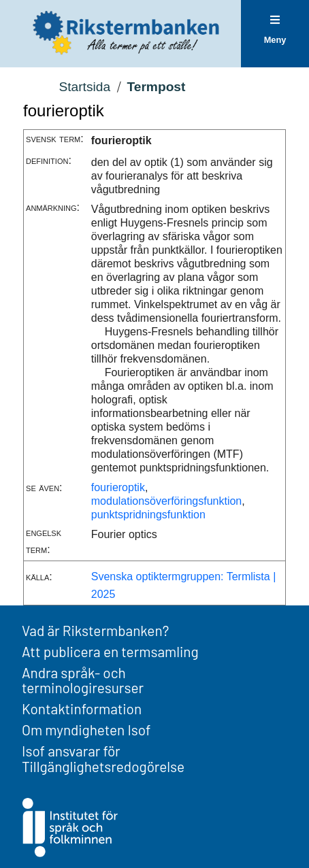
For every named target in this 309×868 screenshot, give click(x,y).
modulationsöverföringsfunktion (166, 501)
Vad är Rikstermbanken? (95, 630)
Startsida (84, 87)
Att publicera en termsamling (110, 651)
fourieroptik (118, 487)
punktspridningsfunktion (148, 515)
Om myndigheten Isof (86, 730)
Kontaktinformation (82, 708)
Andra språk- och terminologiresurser (83, 680)
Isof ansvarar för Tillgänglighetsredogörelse (103, 758)
